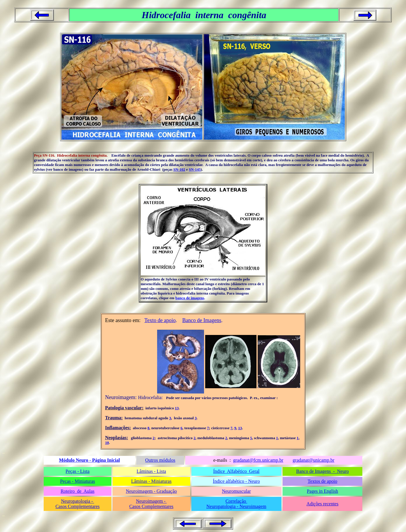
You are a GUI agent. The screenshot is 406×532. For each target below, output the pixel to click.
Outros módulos (160, 460)
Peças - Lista (78, 471)
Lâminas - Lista (151, 471)
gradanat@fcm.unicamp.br (258, 460)
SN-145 (195, 169)
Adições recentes (323, 504)
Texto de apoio (160, 320)
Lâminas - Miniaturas (151, 481)
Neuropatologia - (78, 501)
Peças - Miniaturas (78, 481)
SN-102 (179, 169)
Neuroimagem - (151, 501)
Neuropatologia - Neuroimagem (236, 506)
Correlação (236, 501)
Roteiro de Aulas (78, 491)
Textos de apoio (322, 481)
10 (107, 443)
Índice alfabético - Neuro (236, 481)
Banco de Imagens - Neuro (322, 471)
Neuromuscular (236, 491)
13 (177, 408)
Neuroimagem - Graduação (151, 491)
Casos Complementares (78, 506)
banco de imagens (190, 298)
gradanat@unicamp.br (313, 460)
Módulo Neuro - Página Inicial (89, 460)
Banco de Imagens (202, 320)
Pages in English (323, 491)
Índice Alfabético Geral (236, 471)
